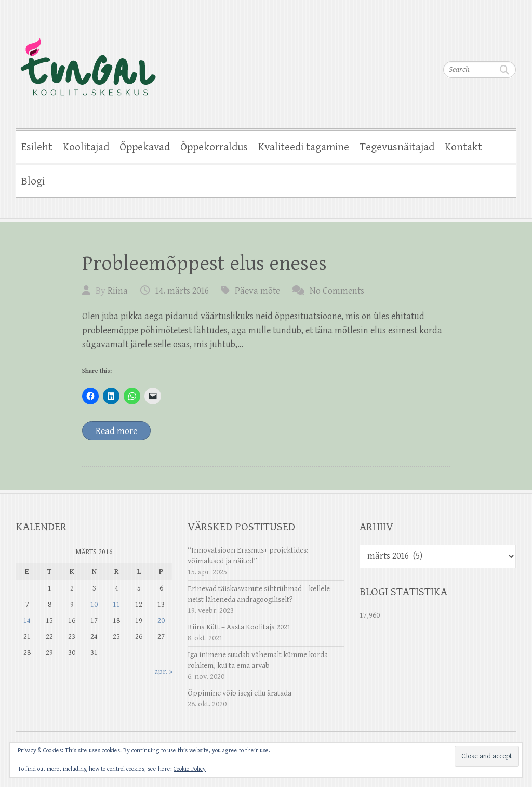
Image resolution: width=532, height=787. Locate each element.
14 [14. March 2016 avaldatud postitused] (27, 620)
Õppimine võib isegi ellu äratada (240, 693)
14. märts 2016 (182, 291)
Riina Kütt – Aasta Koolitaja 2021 (239, 627)
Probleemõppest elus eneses (204, 264)
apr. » (163, 671)
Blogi (33, 181)
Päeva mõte (257, 291)
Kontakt (463, 147)
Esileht (37, 147)
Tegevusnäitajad (397, 147)
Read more (116, 431)
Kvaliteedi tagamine (304, 147)
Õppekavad (145, 147)
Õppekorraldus (214, 147)
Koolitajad (86, 147)
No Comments (337, 291)
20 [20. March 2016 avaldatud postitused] (161, 620)
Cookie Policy (190, 769)
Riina (118, 291)
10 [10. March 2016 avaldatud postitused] (94, 604)
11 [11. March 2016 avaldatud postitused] (116, 604)
